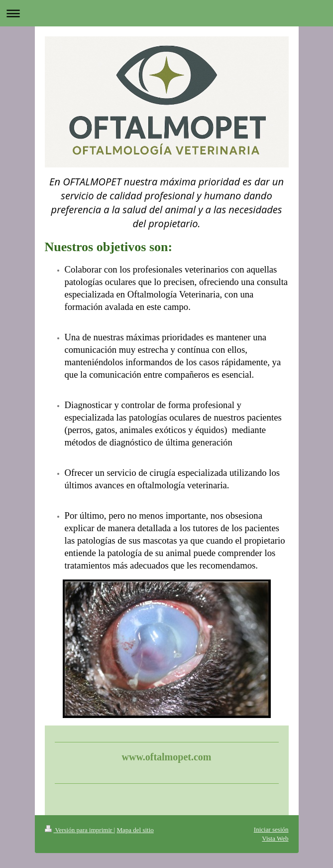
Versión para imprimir (79, 830)
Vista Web (275, 838)
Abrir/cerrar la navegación (166, 13)
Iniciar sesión (271, 829)
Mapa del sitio (135, 830)
